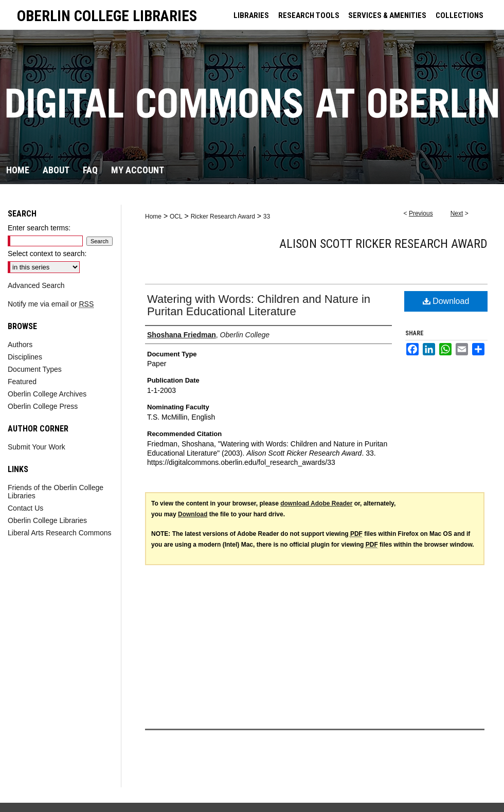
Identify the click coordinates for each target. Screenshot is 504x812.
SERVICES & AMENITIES (387, 15)
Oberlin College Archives (47, 394)
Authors (20, 345)
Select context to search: (47, 254)
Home (153, 216)
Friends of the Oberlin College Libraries (56, 492)
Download (446, 301)
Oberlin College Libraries (47, 520)
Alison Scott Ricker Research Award (383, 244)
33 (267, 216)
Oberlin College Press (43, 406)
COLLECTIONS (460, 15)
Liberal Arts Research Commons (60, 533)
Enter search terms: (39, 228)
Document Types (35, 369)
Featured (22, 382)
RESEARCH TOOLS (309, 15)
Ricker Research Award (223, 216)
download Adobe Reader (316, 503)
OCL (176, 216)
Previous (421, 213)
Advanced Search (36, 285)
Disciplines (25, 357)
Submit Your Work (37, 447)
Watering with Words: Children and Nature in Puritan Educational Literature (259, 305)
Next (457, 213)
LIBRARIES (251, 15)
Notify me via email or (51, 304)
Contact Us (25, 508)
